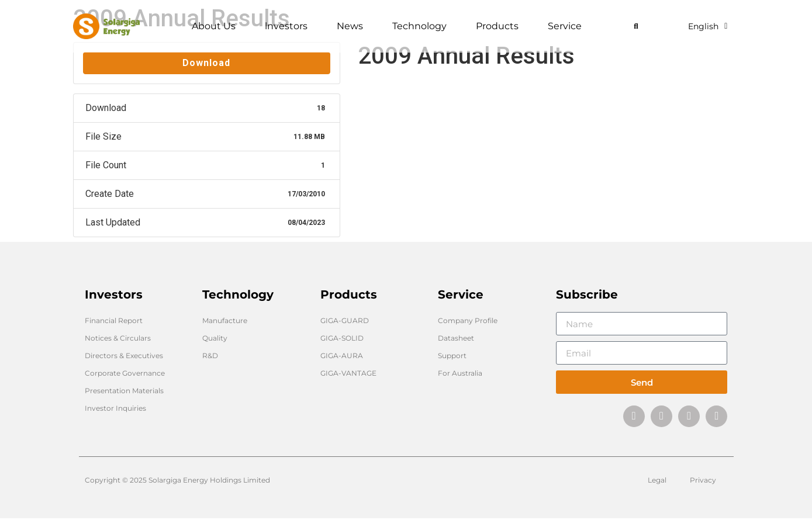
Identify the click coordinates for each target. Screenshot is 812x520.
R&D (210, 356)
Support (452, 356)
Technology (422, 26)
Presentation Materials (124, 391)
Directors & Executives (124, 356)
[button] (636, 27)
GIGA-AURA (342, 356)
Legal (657, 482)
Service (568, 26)
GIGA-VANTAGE (348, 373)
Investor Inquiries (115, 408)
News (353, 26)
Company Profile (468, 320)
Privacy (703, 482)
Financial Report (114, 320)
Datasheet (456, 338)
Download (206, 63)
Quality (215, 338)
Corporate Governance (125, 373)
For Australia (460, 373)
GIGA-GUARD (345, 320)
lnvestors (289, 26)
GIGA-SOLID (342, 338)
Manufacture (225, 320)
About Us (217, 26)
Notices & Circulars (118, 338)
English (708, 26)
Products (500, 26)
